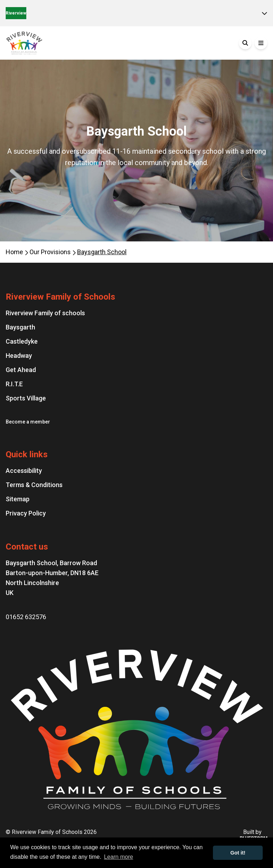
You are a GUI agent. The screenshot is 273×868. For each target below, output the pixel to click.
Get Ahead (21, 370)
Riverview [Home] (16, 13)
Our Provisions (51, 252)
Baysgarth (20, 327)
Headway (19, 356)
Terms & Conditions (34, 485)
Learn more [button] (119, 857)
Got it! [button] (238, 853)
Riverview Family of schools (45, 313)
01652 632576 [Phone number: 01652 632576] (26, 617)
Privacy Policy (26, 513)
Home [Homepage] (15, 252)
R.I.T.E (14, 384)
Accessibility (24, 471)
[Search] (245, 43)
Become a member (28, 422)
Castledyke (22, 341)
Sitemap (18, 499)
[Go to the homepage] (59, 43)
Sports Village (26, 398)
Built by (252, 834)
